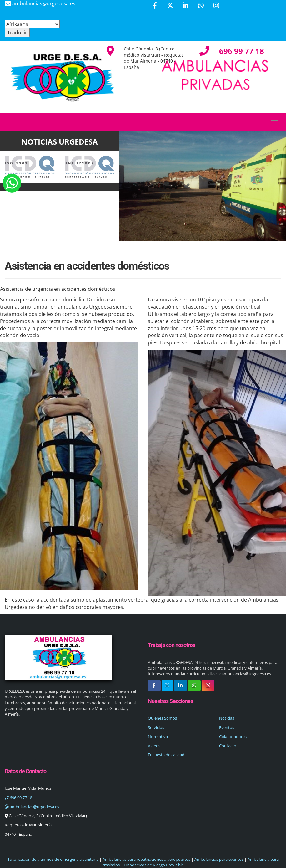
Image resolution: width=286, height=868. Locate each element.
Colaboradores (233, 737)
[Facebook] (155, 6)
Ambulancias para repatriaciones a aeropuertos (146, 859)
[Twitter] (170, 6)
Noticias (227, 718)
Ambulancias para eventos (219, 859)
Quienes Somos (162, 718)
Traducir (17, 33)
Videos (154, 746)
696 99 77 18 (18, 798)
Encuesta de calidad (166, 755)
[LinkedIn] (185, 6)
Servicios (156, 727)
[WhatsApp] (201, 6)
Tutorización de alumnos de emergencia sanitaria (53, 859)
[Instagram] (216, 6)
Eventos (227, 727)
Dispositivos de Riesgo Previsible (153, 865)
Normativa (158, 737)
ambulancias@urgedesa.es (32, 807)
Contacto (228, 746)
